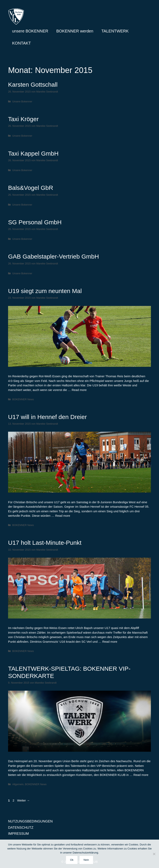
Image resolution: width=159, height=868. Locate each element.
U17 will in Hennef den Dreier (47, 417)
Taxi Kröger (23, 119)
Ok (72, 860)
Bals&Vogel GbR (31, 188)
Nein (86, 860)
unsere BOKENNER (30, 31)
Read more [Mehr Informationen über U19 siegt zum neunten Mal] (79, 390)
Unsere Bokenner (22, 101)
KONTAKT (21, 43)
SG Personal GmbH (35, 222)
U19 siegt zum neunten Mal (45, 291)
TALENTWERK (115, 31)
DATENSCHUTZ (21, 828)
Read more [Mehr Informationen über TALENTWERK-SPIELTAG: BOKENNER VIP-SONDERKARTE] (141, 775)
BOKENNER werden (75, 31)
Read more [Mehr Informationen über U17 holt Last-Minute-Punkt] (110, 642)
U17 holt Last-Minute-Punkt (45, 543)
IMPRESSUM (18, 834)
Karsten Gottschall (33, 85)
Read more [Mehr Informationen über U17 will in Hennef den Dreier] (63, 516)
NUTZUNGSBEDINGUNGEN (30, 821)
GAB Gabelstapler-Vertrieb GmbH (53, 256)
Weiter (23, 800)
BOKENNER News (23, 399)
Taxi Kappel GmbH (33, 153)
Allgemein (18, 784)
